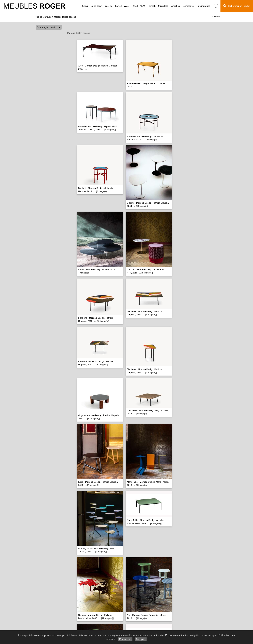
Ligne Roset (96, 6)
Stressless (163, 6)
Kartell (118, 6)
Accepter (141, 639)
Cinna (85, 6)
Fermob (152, 6)
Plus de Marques (43, 17)
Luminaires (188, 6)
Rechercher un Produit (237, 6)
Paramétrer (125, 639)
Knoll (135, 6)
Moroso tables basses (65, 17)
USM (143, 6)
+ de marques (203, 6)
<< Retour (216, 17)
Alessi (127, 6)
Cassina (109, 6)
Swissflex (175, 6)
